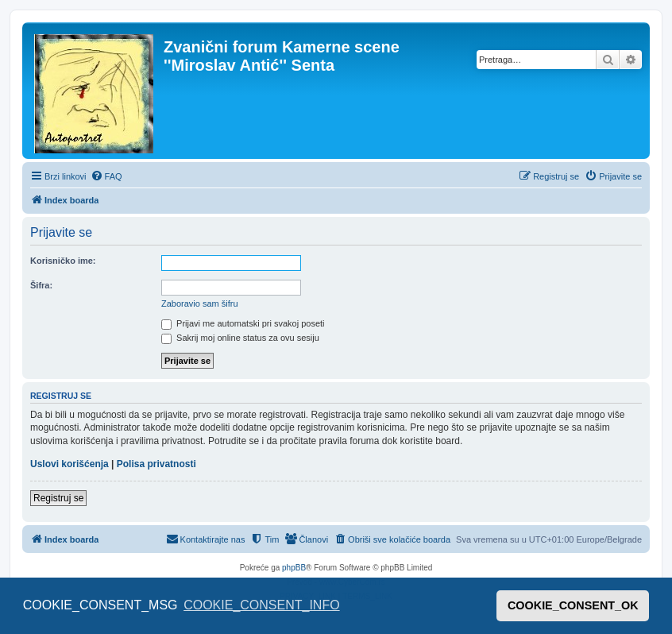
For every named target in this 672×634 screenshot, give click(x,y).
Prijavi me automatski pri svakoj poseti (243, 323)
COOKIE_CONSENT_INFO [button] (261, 605)
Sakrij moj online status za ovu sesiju (240, 338)
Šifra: (41, 285)
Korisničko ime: (63, 261)
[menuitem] (106, 176)
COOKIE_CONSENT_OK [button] (573, 605)
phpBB (294, 568)
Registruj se (58, 498)
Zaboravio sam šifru (200, 303)
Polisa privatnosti (156, 464)
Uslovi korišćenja (70, 464)
